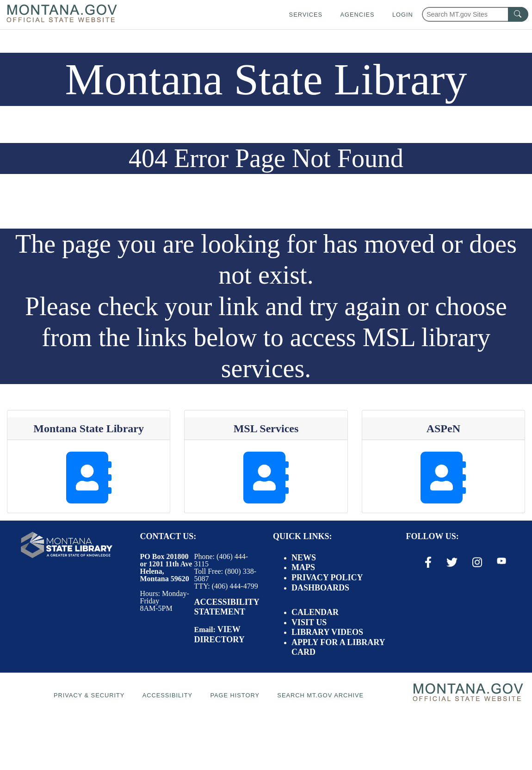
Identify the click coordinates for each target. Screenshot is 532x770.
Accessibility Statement (227, 607)
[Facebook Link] (428, 562)
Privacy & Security (89, 695)
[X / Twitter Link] (452, 562)
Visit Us (309, 622)
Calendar (315, 612)
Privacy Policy (327, 577)
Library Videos (327, 632)
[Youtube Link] (501, 562)
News (304, 558)
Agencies (357, 15)
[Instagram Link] (477, 562)
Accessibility (167, 695)
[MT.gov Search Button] (518, 14)
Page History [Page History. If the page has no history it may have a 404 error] (235, 695)
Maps (303, 567)
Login (403, 15)
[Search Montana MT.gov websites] (475, 14)
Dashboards (320, 588)
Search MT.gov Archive (320, 695)
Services (306, 15)
